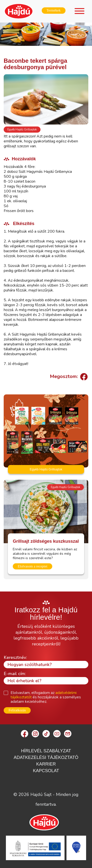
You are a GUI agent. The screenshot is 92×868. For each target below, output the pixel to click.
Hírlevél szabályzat (46, 751)
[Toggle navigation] (79, 12)
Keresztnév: (15, 657)
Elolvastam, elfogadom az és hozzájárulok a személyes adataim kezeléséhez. (46, 697)
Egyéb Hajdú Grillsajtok (22, 130)
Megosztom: (68, 376)
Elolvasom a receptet (33, 566)
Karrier (46, 764)
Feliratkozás (17, 710)
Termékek (54, 10)
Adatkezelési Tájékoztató (46, 757)
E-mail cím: (15, 674)
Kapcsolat (46, 771)
